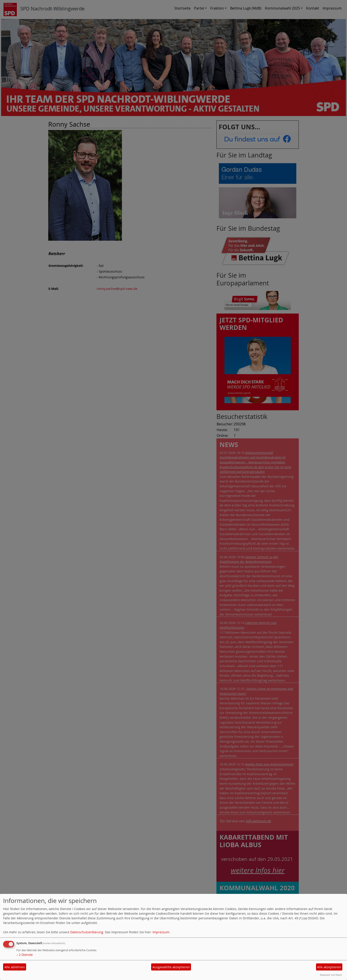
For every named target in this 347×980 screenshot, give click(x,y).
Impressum (161, 932)
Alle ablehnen (15, 967)
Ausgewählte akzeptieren (171, 967)
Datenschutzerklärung (87, 932)
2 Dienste (25, 955)
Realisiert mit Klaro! (331, 975)
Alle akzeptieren (329, 967)
